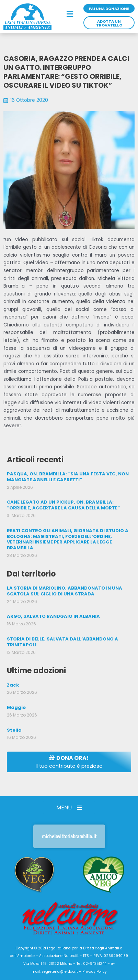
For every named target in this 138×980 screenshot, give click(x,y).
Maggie (16, 707)
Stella (14, 730)
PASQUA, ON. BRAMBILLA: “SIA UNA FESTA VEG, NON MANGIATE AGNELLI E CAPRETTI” (68, 477)
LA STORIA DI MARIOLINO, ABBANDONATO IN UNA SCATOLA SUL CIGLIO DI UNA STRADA (65, 591)
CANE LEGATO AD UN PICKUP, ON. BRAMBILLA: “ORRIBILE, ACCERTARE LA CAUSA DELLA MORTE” (63, 505)
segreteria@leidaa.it (60, 972)
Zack (13, 685)
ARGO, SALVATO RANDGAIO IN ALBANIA (53, 616)
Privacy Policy (95, 972)
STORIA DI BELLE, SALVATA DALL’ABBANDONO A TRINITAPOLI (62, 642)
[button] (70, 14)
